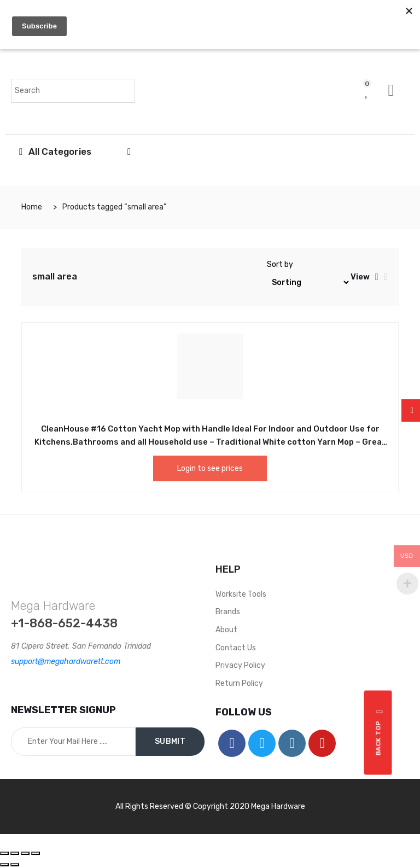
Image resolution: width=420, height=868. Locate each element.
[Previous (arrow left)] (4, 865)
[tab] (377, 277)
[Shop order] (309, 282)
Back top (380, 732)
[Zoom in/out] (36, 853)
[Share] (15, 853)
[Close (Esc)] (4, 853)
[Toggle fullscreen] (25, 853)
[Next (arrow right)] (15, 865)
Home (32, 207)
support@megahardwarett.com (66, 662)
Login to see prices (210, 468)
